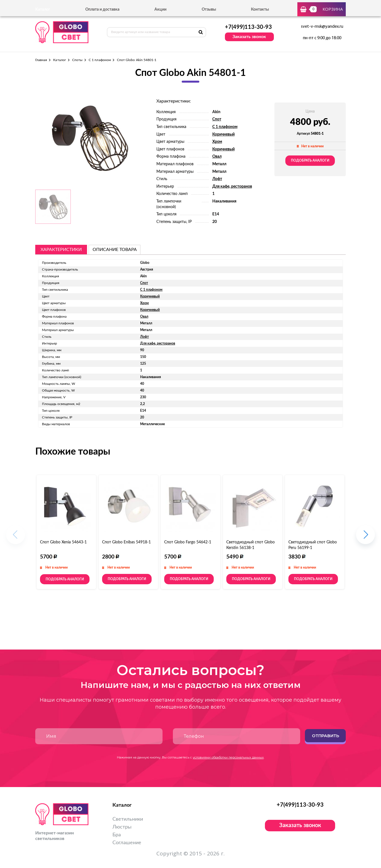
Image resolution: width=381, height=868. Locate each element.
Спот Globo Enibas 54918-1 (126, 542)
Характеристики (61, 250)
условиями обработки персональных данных (228, 757)
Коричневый (224, 134)
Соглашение (127, 843)
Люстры (122, 827)
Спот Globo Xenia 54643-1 (63, 542)
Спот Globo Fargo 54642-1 (188, 542)
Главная (41, 60)
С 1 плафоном (100, 60)
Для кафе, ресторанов (232, 187)
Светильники (128, 819)
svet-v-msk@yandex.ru (322, 27)
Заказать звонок (249, 37)
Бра (117, 835)
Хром (217, 142)
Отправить (325, 736)
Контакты (260, 10)
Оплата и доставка (102, 10)
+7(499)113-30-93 (248, 27)
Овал (217, 157)
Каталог (59, 60)
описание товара (115, 250)
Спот (217, 119)
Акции (160, 10)
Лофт (217, 179)
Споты (77, 60)
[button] (365, 538)
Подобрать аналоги (310, 160)
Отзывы (209, 10)
